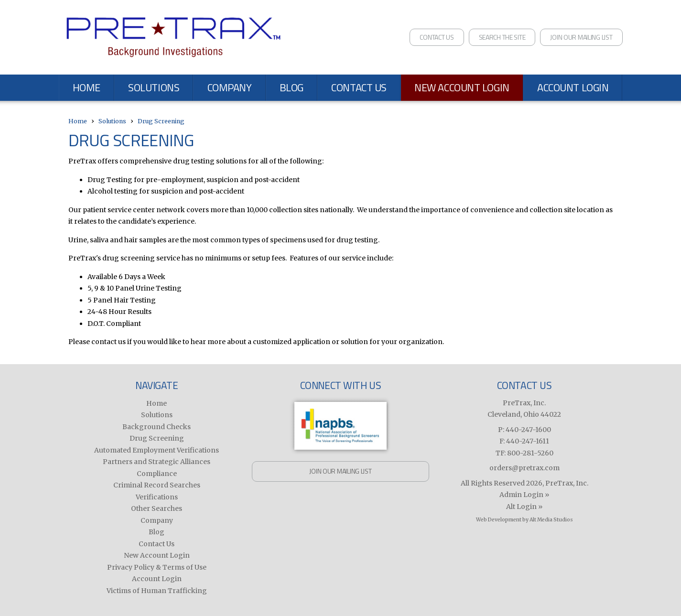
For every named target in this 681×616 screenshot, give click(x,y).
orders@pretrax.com (524, 468)
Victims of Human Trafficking (157, 591)
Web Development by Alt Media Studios (524, 520)
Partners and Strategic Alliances (157, 462)
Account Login (573, 87)
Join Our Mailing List (581, 37)
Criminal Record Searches (157, 485)
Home (86, 87)
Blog (292, 87)
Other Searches (157, 508)
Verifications (157, 497)
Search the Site (502, 37)
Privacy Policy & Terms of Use (157, 567)
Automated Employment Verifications (157, 450)
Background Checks (157, 427)
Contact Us (437, 37)
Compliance (157, 474)
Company (230, 87)
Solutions (154, 87)
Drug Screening (161, 121)
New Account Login (462, 87)
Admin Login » (524, 495)
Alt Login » (524, 507)
